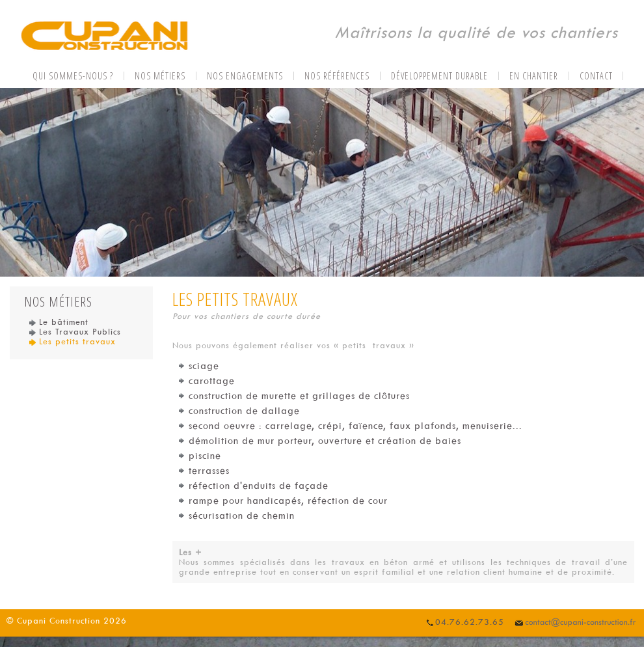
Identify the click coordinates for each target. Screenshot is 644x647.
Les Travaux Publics (75, 332)
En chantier (534, 76)
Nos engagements (245, 76)
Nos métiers (160, 76)
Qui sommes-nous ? (73, 76)
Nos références (337, 76)
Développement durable (439, 76)
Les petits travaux (73, 341)
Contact (596, 76)
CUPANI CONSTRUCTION (104, 37)
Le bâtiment (59, 322)
